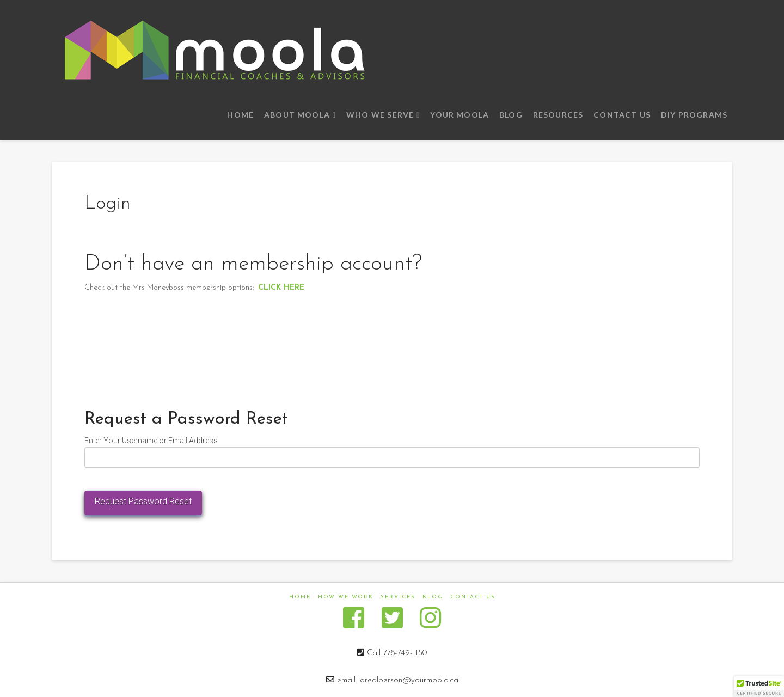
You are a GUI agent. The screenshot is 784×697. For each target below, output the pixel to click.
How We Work (346, 597)
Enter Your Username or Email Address (151, 441)
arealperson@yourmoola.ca (409, 680)
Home (300, 597)
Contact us (473, 597)
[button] (759, 687)
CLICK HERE (281, 288)
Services (398, 597)
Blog (433, 597)
